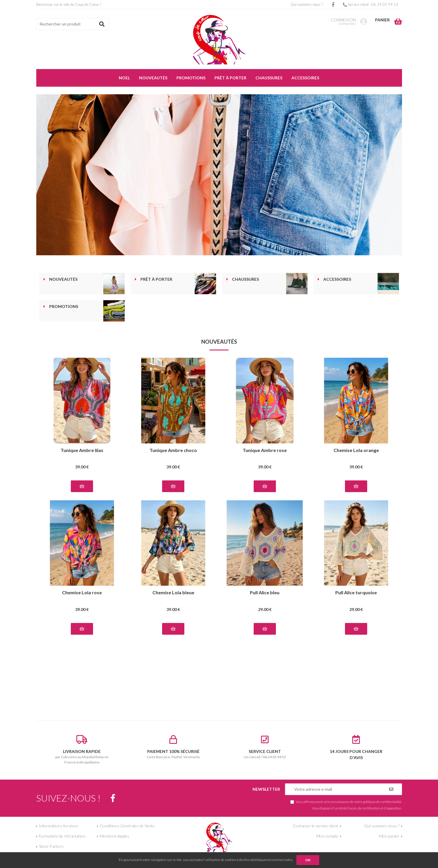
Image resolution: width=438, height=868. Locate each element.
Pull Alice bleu (265, 593)
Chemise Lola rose (82, 593)
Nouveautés (63, 279)
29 (265, 609)
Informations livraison (59, 826)
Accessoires (337, 279)
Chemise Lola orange (356, 450)
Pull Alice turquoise (356, 593)
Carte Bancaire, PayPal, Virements (173, 747)
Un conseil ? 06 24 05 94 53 (265, 747)
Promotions (64, 307)
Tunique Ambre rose (265, 450)
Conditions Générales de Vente (127, 826)
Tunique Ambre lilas (82, 450)
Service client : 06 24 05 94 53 (371, 4)
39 (82, 467)
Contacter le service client (315, 826)
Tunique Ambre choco (173, 450)
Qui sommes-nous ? (307, 4)
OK (308, 860)
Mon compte (327, 836)
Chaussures (245, 279)
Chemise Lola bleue (173, 593)
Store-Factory (51, 846)
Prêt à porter (156, 279)
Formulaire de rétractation (62, 836)
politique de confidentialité (382, 802)
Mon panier (389, 836)
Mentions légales (115, 836)
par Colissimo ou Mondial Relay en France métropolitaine (82, 750)
